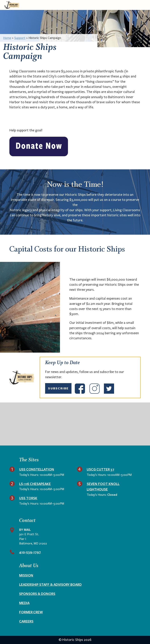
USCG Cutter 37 (100, 469)
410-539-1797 (30, 552)
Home (7, 38)
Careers (26, 621)
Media (24, 603)
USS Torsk (28, 498)
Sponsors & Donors (37, 594)
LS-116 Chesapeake (35, 484)
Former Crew (31, 612)
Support (20, 38)
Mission (26, 575)
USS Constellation (37, 469)
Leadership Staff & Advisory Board (50, 584)
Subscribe (58, 388)
